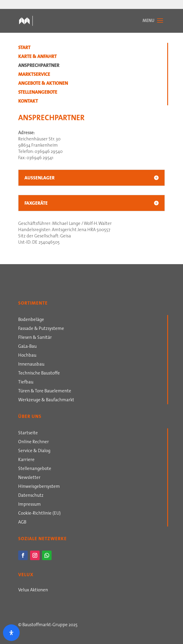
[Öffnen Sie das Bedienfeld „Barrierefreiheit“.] (11, 633)
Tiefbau (26, 383)
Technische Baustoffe (39, 374)
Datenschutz (31, 496)
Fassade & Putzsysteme (41, 329)
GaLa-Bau (27, 347)
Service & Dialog (34, 451)
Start (24, 48)
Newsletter (29, 478)
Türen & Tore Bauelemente (45, 391)
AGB (22, 523)
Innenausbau (31, 365)
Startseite (28, 433)
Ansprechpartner (39, 66)
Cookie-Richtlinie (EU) (39, 514)
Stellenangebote (38, 93)
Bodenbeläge (31, 320)
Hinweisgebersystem (39, 487)
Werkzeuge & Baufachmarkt (46, 400)
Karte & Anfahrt (37, 57)
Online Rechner (34, 442)
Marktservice (34, 75)
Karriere (26, 460)
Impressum (30, 505)
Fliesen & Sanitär (35, 338)
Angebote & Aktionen (43, 84)
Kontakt (28, 102)
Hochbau (27, 356)
